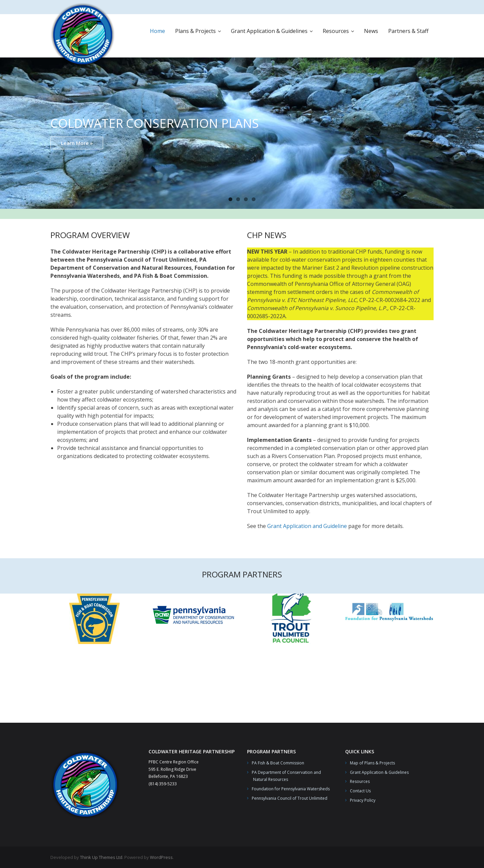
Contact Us (360, 791)
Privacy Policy (363, 800)
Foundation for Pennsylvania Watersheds (291, 789)
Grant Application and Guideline (307, 526)
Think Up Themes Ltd (101, 857)
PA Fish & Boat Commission (278, 763)
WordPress (161, 857)
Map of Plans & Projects (372, 763)
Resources (360, 781)
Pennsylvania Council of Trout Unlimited (290, 798)
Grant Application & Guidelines (379, 772)
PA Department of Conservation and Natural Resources (284, 776)
